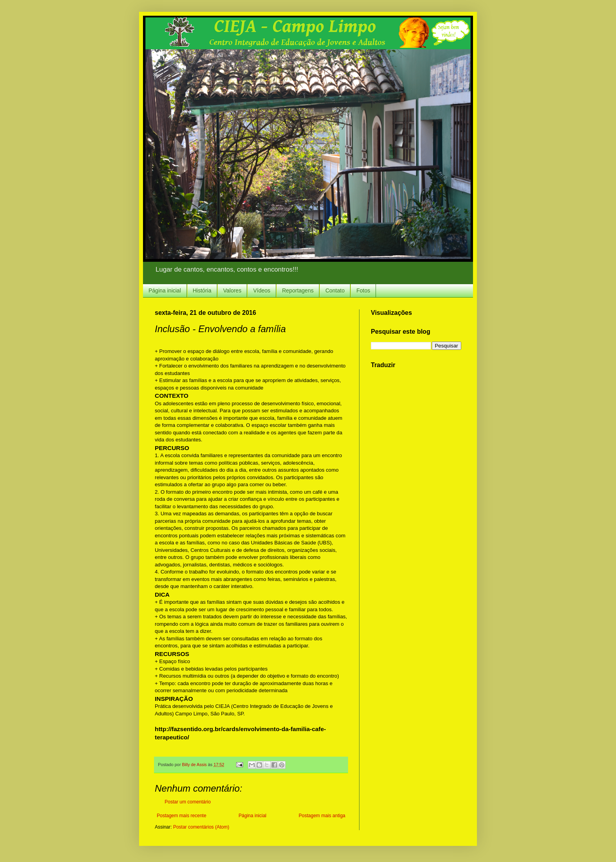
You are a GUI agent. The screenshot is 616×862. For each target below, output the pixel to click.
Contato (335, 290)
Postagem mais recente (181, 816)
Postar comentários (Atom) (201, 827)
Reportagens (298, 290)
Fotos (363, 290)
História (202, 290)
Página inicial (165, 290)
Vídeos (262, 290)
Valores (232, 290)
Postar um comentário (188, 802)
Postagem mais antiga (322, 816)
